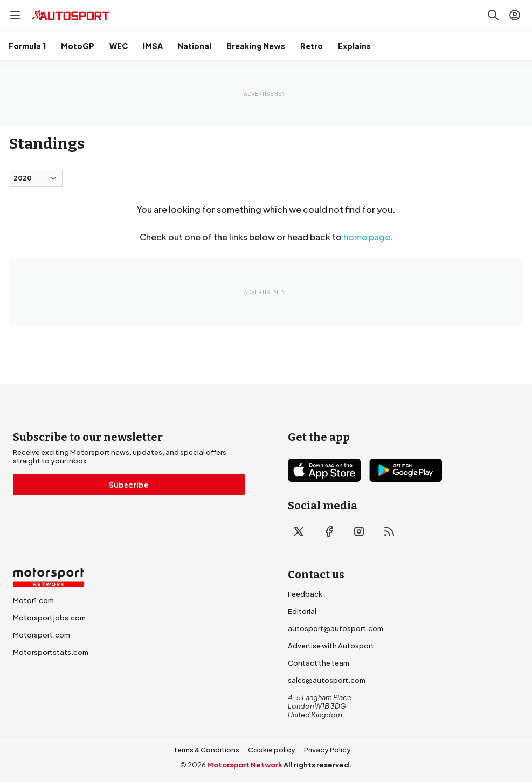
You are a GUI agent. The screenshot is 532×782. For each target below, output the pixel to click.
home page (367, 237)
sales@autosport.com (327, 680)
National (195, 46)
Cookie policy (272, 750)
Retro (312, 46)
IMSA (153, 46)
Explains (354, 46)
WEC (119, 46)
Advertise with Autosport (331, 646)
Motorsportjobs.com (49, 618)
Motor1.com (33, 600)
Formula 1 (27, 46)
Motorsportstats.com (51, 652)
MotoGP (78, 46)
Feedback (305, 594)
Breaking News (256, 46)
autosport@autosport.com (336, 628)
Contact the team (319, 663)
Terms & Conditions (206, 750)
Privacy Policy (327, 750)
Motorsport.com (42, 635)
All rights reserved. (318, 765)
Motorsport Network (245, 765)
